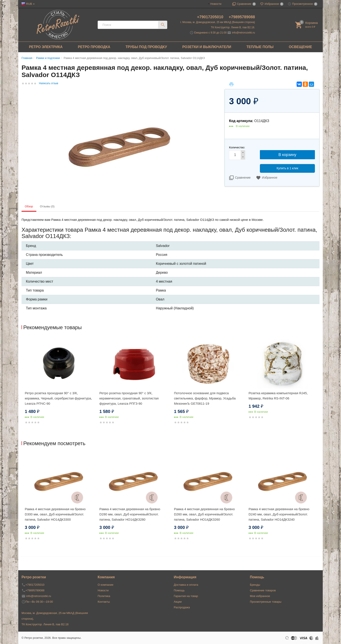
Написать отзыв (48, 83)
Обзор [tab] (29, 206)
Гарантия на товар (186, 596)
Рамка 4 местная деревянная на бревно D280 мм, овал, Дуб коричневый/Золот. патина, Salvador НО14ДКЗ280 (130, 514)
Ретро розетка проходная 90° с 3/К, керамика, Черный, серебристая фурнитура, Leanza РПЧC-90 (58, 398)
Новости (216, 4)
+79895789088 (242, 17)
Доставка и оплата (186, 585)
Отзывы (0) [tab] (47, 206)
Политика (104, 596)
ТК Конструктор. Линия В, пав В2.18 (45, 624)
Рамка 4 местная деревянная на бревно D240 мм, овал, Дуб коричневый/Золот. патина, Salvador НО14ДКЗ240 (279, 514)
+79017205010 (211, 17)
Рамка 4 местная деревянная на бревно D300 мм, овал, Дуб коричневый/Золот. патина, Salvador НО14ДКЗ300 (55, 514)
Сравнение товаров (263, 590)
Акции (178, 602)
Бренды (255, 585)
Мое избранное (260, 596)
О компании (105, 585)
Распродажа (182, 607)
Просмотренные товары (266, 602)
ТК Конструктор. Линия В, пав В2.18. (233, 27)
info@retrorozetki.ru (244, 33)
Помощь (179, 590)
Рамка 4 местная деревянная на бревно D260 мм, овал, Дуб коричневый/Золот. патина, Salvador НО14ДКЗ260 (204, 514)
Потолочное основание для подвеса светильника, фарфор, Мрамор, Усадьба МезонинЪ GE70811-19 (205, 398)
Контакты (104, 602)
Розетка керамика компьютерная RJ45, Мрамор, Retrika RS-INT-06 (278, 396)
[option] (59, 386)
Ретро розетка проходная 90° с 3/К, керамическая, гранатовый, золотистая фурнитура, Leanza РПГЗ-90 (129, 398)
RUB (29, 4)
